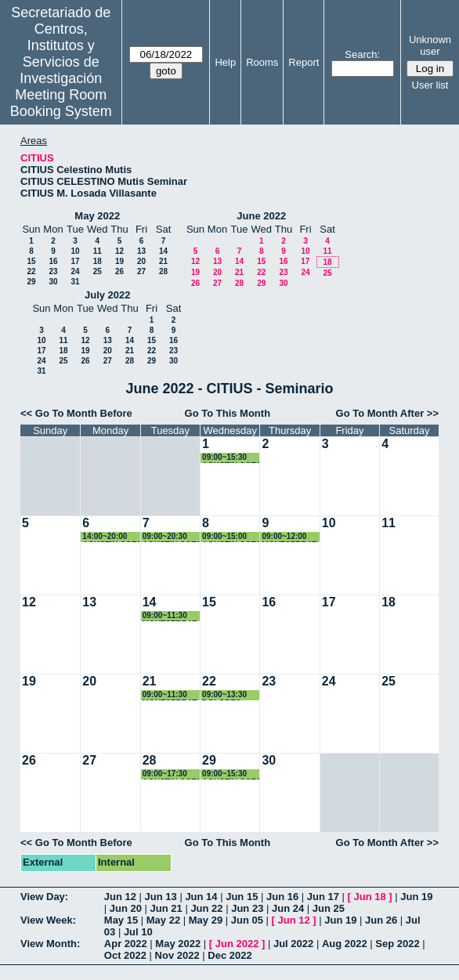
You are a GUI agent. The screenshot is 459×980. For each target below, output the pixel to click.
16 (53, 261)
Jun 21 (166, 908)
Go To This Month (228, 413)
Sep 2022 (397, 944)
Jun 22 (206, 908)
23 (53, 271)
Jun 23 (247, 908)
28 (163, 271)
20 (141, 261)
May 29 (206, 920)
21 (163, 261)
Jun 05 (247, 920)
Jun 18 (370, 897)
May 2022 (97, 216)
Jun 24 (288, 908)
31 (75, 282)
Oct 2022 (125, 955)
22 (31, 271)
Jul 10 (138, 932)
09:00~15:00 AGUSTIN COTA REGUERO (231, 537)
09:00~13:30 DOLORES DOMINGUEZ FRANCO (226, 695)
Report (304, 62)
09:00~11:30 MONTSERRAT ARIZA (170, 695)
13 (141, 251)
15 (31, 261)
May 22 (163, 920)
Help (225, 62)
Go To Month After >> (387, 413)
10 (75, 251)
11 (98, 251)
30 (53, 282)
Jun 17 (323, 897)
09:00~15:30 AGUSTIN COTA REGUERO (231, 458)
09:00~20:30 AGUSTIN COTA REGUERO (172, 537)
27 (141, 271)
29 (31, 282)
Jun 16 (282, 897)
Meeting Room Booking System (61, 103)
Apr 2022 (126, 944)
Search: (362, 54)
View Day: (44, 897)
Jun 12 (120, 897)
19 (119, 261)
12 (119, 251)
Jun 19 (416, 897)
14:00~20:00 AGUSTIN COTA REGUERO (112, 537)
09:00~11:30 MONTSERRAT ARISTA (170, 616)
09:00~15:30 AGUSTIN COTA (231, 774)
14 (163, 251)
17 (75, 261)
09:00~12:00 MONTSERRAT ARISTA (289, 537)
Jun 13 (161, 897)
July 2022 (108, 295)
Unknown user (430, 45)
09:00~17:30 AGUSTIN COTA (172, 774)
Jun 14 (201, 897)
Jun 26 (381, 920)
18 (98, 261)
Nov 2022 (177, 955)
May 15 (121, 920)
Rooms (262, 62)
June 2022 (261, 216)
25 (98, 271)
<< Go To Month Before (76, 413)
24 (75, 271)
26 (119, 271)
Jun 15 (242, 897)
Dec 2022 (229, 955)
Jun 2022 (237, 944)
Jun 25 (329, 908)
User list (430, 85)
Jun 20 (126, 908)
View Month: (50, 944)
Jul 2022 (293, 944)
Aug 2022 (345, 944)
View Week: (48, 920)
